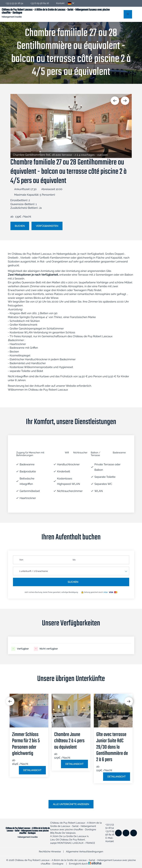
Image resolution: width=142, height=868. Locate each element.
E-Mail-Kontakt (108, 840)
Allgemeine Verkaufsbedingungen (84, 852)
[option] (71, 126)
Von (21, 560)
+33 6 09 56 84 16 (109, 833)
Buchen (20, 226)
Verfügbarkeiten (47, 226)
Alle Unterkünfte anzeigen (71, 804)
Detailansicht (32, 770)
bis (74, 560)
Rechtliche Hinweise (50, 852)
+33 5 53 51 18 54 (108, 826)
